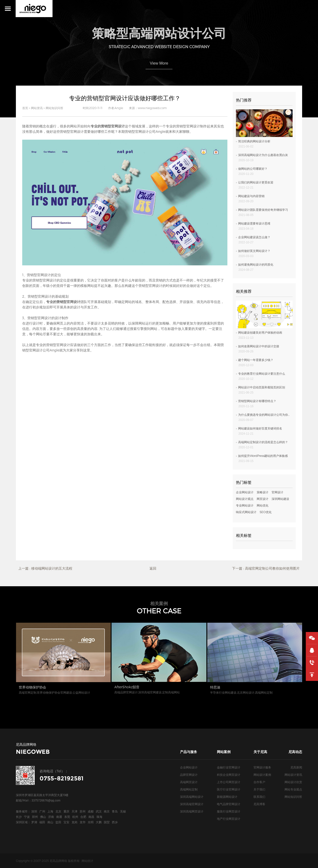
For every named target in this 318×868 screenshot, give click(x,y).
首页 (25, 108)
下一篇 (266, 568)
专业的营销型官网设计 (53, 345)
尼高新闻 (296, 767)
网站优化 (263, 505)
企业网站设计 (245, 492)
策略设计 (263, 492)
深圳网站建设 (280, 499)
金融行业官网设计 (229, 767)
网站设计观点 (245, 499)
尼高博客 (259, 804)
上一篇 (45, 568)
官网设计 (277, 492)
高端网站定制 (189, 789)
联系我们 (259, 797)
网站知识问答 (54, 108)
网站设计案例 (262, 775)
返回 (153, 568)
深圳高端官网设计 (192, 804)
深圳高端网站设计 (192, 797)
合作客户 (259, 782)
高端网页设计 (189, 782)
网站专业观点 (293, 789)
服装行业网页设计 (229, 811)
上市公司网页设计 (229, 782)
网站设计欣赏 (293, 782)
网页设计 (263, 499)
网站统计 (87, 861)
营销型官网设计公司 (140, 131)
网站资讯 (37, 108)
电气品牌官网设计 (229, 804)
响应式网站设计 (246, 512)
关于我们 (259, 789)
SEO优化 (266, 512)
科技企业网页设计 (229, 775)
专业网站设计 (245, 505)
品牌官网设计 (189, 775)
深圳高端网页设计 (192, 811)
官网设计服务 (262, 767)
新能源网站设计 (227, 797)
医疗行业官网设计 (229, 789)
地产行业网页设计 (229, 819)
